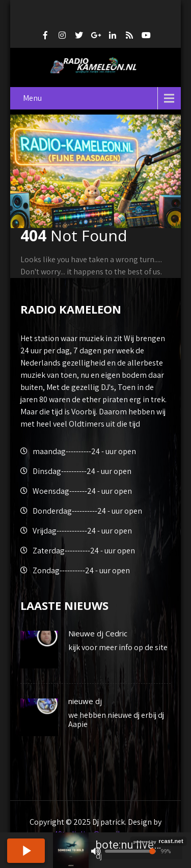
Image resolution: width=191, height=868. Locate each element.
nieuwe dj (85, 701)
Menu (32, 98)
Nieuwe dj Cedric (98, 633)
